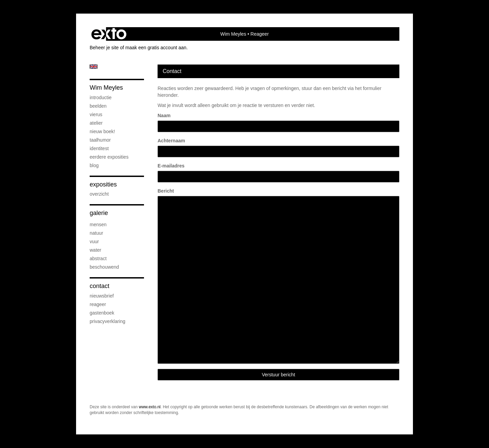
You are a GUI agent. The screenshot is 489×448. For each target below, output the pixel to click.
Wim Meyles (233, 34)
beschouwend (104, 267)
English (94, 67)
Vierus (96, 114)
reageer (98, 304)
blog (94, 165)
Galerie (99, 213)
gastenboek (102, 313)
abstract (98, 258)
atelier (96, 123)
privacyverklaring (107, 321)
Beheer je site (104, 48)
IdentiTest (99, 148)
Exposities (103, 184)
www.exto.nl (150, 407)
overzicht (99, 194)
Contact (99, 286)
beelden (98, 106)
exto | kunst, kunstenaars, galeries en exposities (109, 34)
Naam (164, 115)
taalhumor (100, 140)
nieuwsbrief (102, 296)
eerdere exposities (109, 157)
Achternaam (171, 141)
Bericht (166, 191)
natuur (96, 233)
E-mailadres (171, 166)
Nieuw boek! (102, 131)
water (95, 250)
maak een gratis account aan (156, 48)
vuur (94, 241)
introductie (101, 97)
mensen (98, 225)
